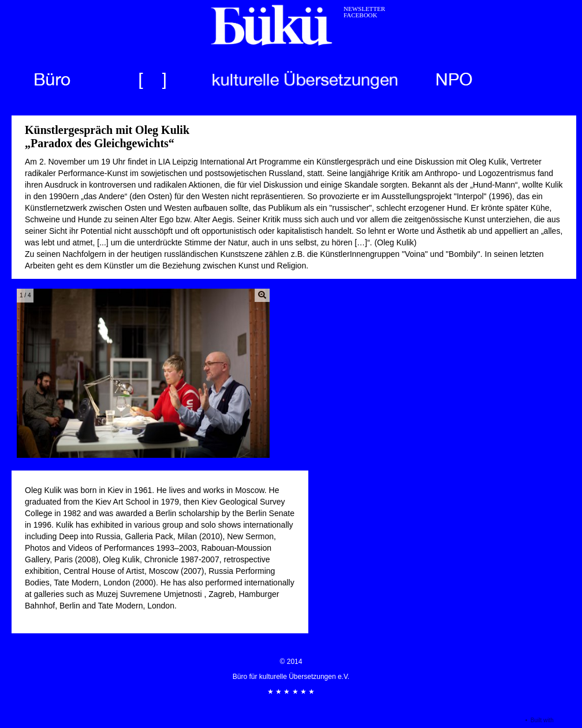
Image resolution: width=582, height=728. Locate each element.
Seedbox (567, 720)
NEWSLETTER (364, 9)
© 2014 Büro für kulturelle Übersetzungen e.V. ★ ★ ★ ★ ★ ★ (291, 677)
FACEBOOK (360, 15)
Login (515, 720)
